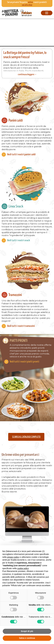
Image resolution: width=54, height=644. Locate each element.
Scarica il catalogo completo (26, 437)
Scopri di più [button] (27, 631)
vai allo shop (27, 5)
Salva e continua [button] (27, 638)
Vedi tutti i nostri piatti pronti (24, 362)
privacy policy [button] (13, 557)
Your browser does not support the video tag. (27, 32)
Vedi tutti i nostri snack (19, 240)
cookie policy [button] (23, 568)
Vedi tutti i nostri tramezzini (21, 326)
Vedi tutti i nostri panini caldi (21, 154)
